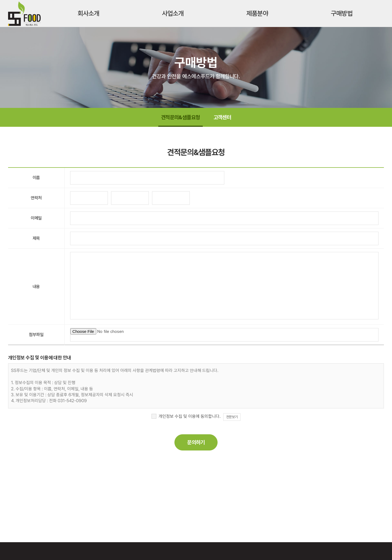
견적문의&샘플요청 (180, 117)
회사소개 (89, 13)
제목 (36, 238)
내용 (36, 287)
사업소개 (173, 13)
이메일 (36, 218)
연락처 (36, 198)
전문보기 (232, 417)
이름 (36, 178)
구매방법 (342, 13)
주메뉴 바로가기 (0, 0)
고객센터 (222, 117)
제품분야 (257, 13)
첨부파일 (36, 335)
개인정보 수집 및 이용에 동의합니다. (190, 416)
